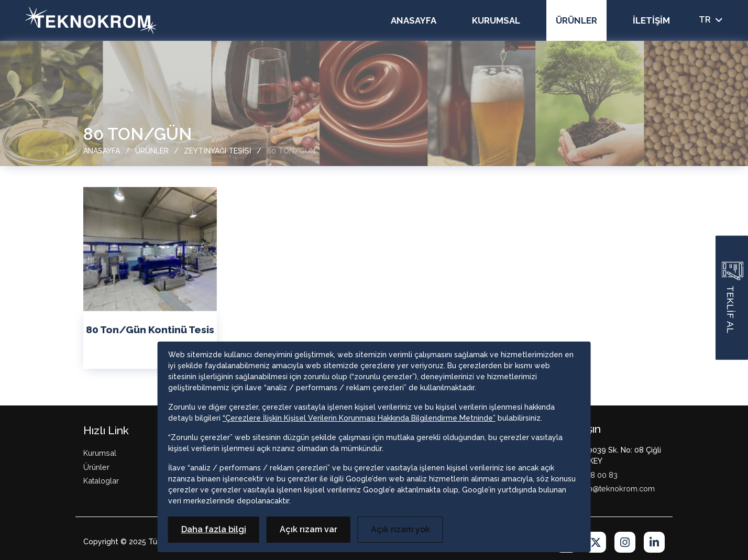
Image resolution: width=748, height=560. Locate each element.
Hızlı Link (106, 430)
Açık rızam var (309, 529)
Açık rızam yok (400, 529)
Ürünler (576, 20)
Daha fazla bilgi (214, 529)
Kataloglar (101, 481)
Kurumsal (496, 20)
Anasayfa (414, 20)
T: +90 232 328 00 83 (581, 475)
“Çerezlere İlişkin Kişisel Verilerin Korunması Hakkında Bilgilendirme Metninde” (359, 418)
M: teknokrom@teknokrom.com (599, 488)
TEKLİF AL (733, 297)
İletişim (651, 20)
